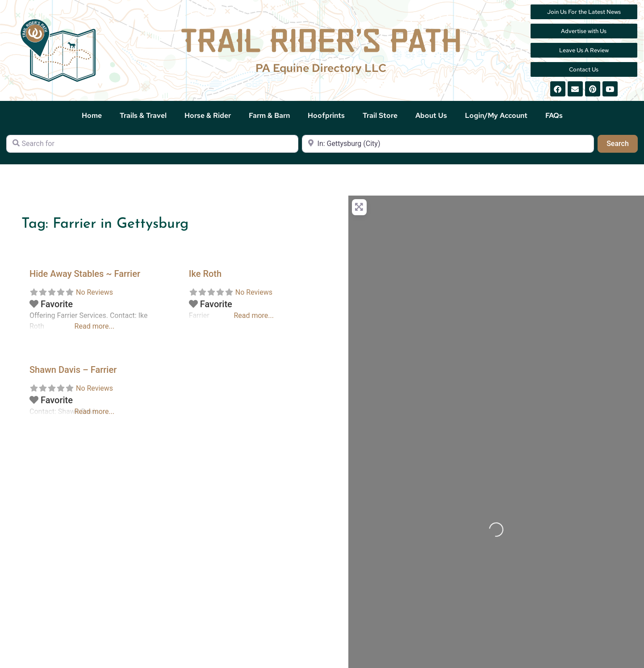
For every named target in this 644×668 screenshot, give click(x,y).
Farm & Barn (269, 115)
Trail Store (380, 115)
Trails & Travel (143, 115)
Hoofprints (326, 115)
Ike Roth (205, 274)
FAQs (554, 115)
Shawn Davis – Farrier (73, 370)
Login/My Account (496, 115)
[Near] (448, 144)
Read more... (95, 326)
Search (622, 143)
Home (92, 115)
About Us (431, 115)
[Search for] (152, 144)
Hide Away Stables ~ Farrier (85, 274)
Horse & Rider (208, 115)
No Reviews (94, 292)
